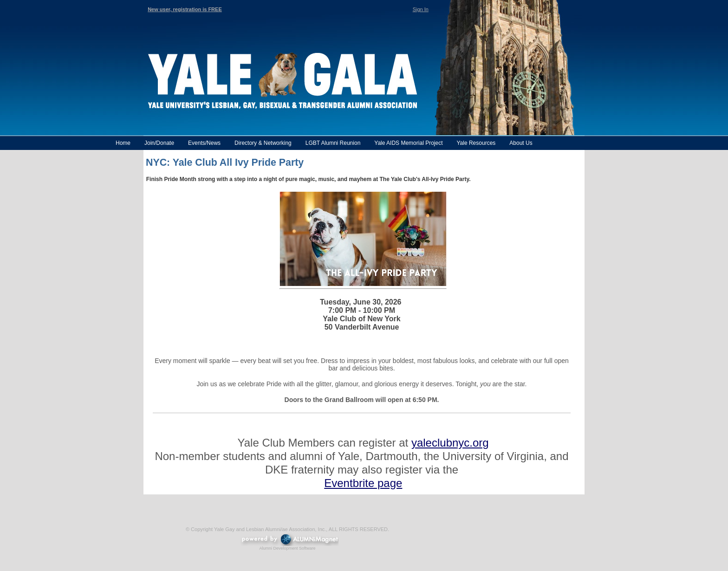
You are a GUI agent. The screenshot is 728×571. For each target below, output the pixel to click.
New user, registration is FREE (185, 9)
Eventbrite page (363, 483)
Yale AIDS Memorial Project (408, 143)
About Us (521, 143)
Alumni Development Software (287, 548)
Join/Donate (159, 143)
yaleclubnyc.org (450, 443)
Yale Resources (476, 143)
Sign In (421, 9)
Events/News (204, 143)
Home (123, 143)
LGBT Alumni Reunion (333, 143)
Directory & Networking (263, 143)
